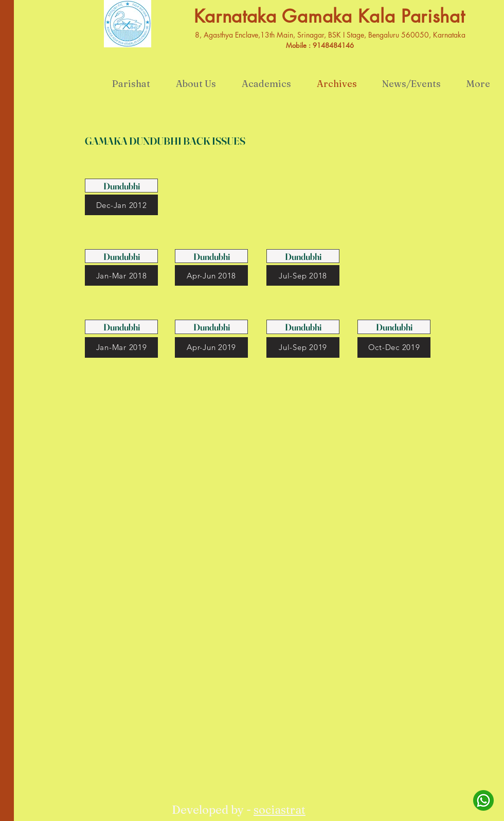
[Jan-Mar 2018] (121, 275)
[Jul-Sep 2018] (303, 275)
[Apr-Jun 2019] (211, 347)
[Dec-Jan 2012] (121, 205)
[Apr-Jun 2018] (211, 275)
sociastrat (280, 810)
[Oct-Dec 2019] (394, 347)
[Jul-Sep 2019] (303, 347)
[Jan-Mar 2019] (121, 347)
